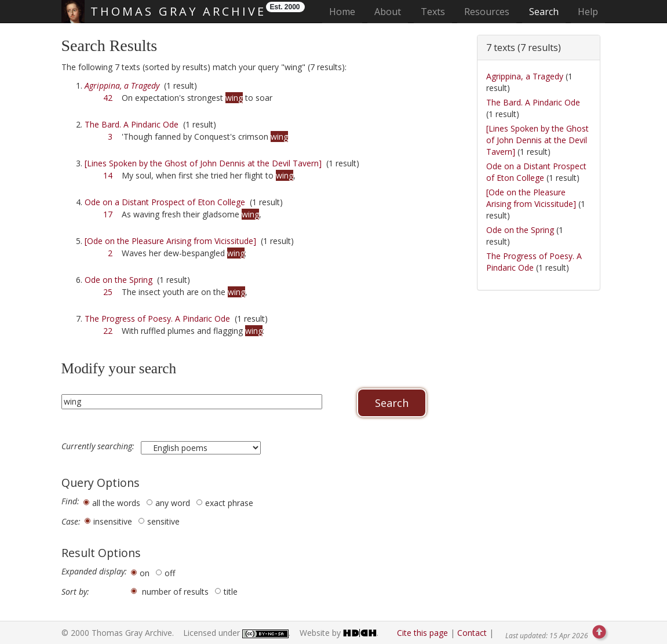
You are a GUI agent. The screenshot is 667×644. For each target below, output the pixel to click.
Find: (70, 501)
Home (346, 11)
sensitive (163, 521)
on (145, 573)
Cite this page (422, 633)
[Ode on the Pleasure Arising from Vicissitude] (170, 241)
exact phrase (229, 503)
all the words (116, 503)
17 (108, 214)
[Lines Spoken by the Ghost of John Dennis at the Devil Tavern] (203, 163)
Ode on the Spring (119, 280)
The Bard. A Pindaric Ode (132, 124)
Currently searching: (99, 446)
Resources (487, 12)
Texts (433, 12)
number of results (175, 592)
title (231, 592)
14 (108, 175)
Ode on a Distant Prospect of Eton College (165, 202)
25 (108, 292)
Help (588, 12)
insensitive (113, 521)
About (388, 12)
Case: (71, 522)
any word (173, 503)
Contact (472, 633)
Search (544, 12)
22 (108, 331)
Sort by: (75, 592)
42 (108, 98)
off (170, 573)
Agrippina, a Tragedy (525, 76)
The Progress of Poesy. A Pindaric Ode (157, 319)
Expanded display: (94, 572)
